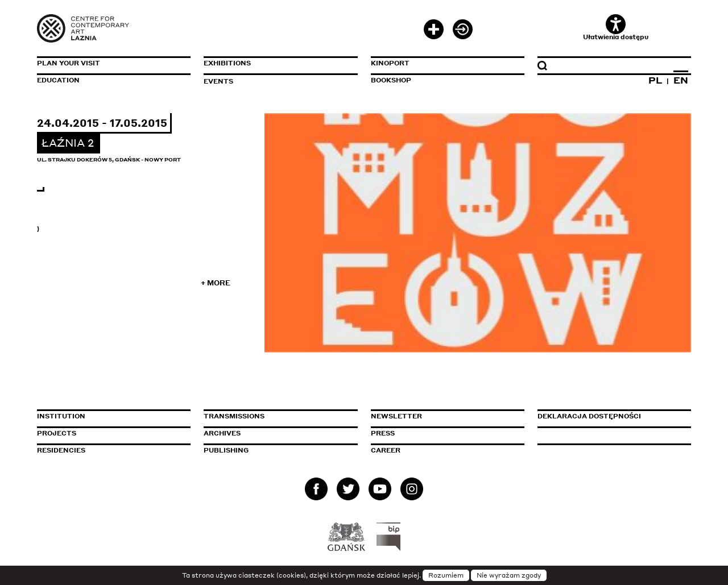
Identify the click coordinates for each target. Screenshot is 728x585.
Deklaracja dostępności (589, 416)
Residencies (61, 450)
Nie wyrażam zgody (509, 575)
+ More (216, 283)
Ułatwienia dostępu (616, 28)
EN (681, 80)
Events (218, 81)
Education (58, 80)
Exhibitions (227, 63)
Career (386, 450)
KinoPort (390, 63)
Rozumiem (446, 575)
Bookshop (391, 80)
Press (383, 433)
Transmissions (280, 416)
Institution (61, 416)
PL (655, 80)
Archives (222, 433)
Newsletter (396, 416)
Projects (57, 433)
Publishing (226, 450)
